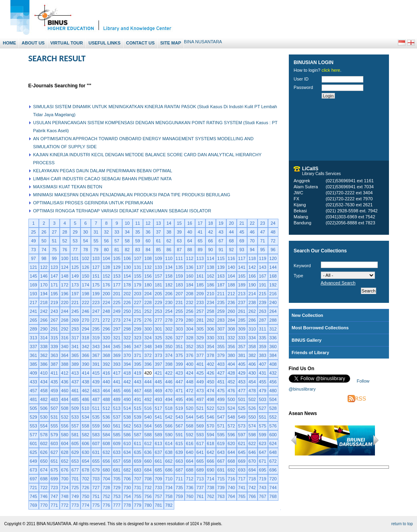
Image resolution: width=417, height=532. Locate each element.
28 (64, 232)
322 (127, 338)
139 (221, 267)
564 (148, 426)
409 (33, 373)
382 (252, 355)
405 (242, 364)
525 (242, 408)
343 (96, 347)
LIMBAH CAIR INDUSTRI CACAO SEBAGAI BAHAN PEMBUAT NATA (103, 179)
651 (54, 461)
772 (64, 505)
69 (242, 241)
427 (221, 373)
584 (106, 435)
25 (33, 232)
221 (75, 302)
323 (137, 338)
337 (33, 347)
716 (231, 479)
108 (148, 258)
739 (221, 488)
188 (231, 285)
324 (148, 338)
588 (148, 435)
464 (106, 391)
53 (75, 241)
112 (189, 258)
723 (54, 488)
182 (169, 285)
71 (262, 241)
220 (64, 302)
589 (158, 435)
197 (75, 294)
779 (137, 505)
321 (117, 338)
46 (252, 232)
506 (44, 408)
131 (137, 267)
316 (64, 338)
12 (148, 223)
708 (148, 479)
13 (158, 223)
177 (117, 285)
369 (117, 355)
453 (242, 382)
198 (85, 294)
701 (75, 479)
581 (75, 435)
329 (200, 338)
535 (96, 417)
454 (252, 382)
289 (33, 329)
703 (96, 479)
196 (64, 294)
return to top (402, 524)
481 (33, 399)
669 (242, 461)
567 (179, 426)
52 (64, 241)
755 (137, 496)
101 (75, 258)
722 (44, 488)
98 (44, 258)
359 (262, 347)
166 (252, 276)
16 (189, 223)
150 (85, 276)
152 (106, 276)
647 (262, 452)
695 (262, 470)
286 (252, 320)
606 (85, 443)
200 (106, 294)
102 (85, 258)
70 (252, 241)
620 (231, 443)
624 (273, 443)
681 (117, 470)
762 (210, 496)
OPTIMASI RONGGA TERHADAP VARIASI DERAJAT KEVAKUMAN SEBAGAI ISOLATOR (122, 211)
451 (221, 382)
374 (169, 355)
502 (252, 399)
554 (44, 426)
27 (54, 232)
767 (262, 496)
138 (210, 267)
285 (242, 320)
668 (231, 461)
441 (117, 382)
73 (33, 250)
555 (54, 426)
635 (137, 452)
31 (96, 232)
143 (262, 267)
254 (169, 311)
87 (179, 250)
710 (169, 479)
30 (85, 232)
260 (231, 311)
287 (262, 320)
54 (85, 241)
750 (85, 496)
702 (85, 479)
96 (273, 250)
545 (200, 417)
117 (242, 258)
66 (210, 241)
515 (137, 408)
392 (106, 364)
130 (127, 267)
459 (54, 391)
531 (54, 417)
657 (117, 461)
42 (210, 232)
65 (200, 241)
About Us (33, 43)
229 (158, 302)
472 (189, 391)
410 (44, 373)
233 (200, 302)
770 (44, 505)
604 (64, 443)
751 (96, 496)
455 (262, 382)
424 (189, 373)
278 (169, 320)
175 (96, 285)
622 (252, 443)
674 (44, 470)
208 (189, 294)
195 (54, 294)
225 (117, 302)
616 (189, 443)
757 (158, 496)
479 (262, 391)
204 (148, 294)
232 (189, 302)
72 (273, 241)
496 (189, 399)
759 (179, 496)
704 (106, 479)
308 (231, 329)
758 (169, 496)
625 (33, 452)
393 (117, 364)
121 (33, 267)
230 (169, 302)
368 (106, 355)
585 (117, 435)
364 (64, 355)
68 (231, 241)
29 (75, 232)
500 (231, 399)
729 (117, 488)
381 (242, 355)
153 (117, 276)
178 (127, 285)
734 (169, 488)
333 (242, 338)
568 (189, 426)
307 (221, 329)
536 (106, 417)
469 (158, 391)
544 (189, 417)
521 (200, 408)
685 (158, 470)
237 (242, 302)
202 (127, 294)
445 (158, 382)
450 (210, 382)
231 (179, 302)
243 (54, 311)
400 (189, 364)
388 (64, 364)
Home (9, 43)
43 (221, 232)
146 (44, 276)
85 (158, 250)
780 (148, 505)
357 (242, 347)
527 (262, 408)
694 (252, 470)
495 (179, 399)
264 (273, 311)
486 (85, 399)
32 (106, 232)
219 (54, 302)
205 (158, 294)
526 (252, 408)
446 (169, 382)
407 (262, 364)
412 (64, 373)
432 (273, 373)
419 (137, 373)
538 (127, 417)
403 (221, 364)
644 (231, 452)
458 (44, 391)
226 (127, 302)
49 (33, 241)
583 (96, 435)
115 (221, 258)
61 (158, 241)
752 (106, 496)
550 (252, 417)
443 (137, 382)
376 (189, 355)
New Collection (307, 315)
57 (117, 241)
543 (179, 417)
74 (44, 250)
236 (231, 302)
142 (252, 267)
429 (242, 373)
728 (106, 488)
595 (221, 435)
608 (106, 443)
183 (179, 285)
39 (179, 232)
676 (64, 470)
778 (127, 505)
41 (200, 232)
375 (179, 355)
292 (64, 329)
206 (169, 294)
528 (273, 408)
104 (106, 258)
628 (64, 452)
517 (158, 408)
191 (262, 285)
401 (200, 364)
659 (137, 461)
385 (33, 364)
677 (75, 470)
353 (200, 347)
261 (242, 311)
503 (262, 399)
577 (33, 435)
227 (137, 302)
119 (262, 258)
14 (169, 223)
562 (127, 426)
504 (273, 399)
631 (96, 452)
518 (169, 408)
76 (64, 250)
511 (96, 408)
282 (210, 320)
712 (189, 479)
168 (273, 276)
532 (64, 417)
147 (54, 276)
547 (221, 417)
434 (44, 382)
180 (148, 285)
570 (210, 426)
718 (252, 479)
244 (64, 311)
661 (158, 461)
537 (117, 417)
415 (96, 373)
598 (252, 435)
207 (179, 294)
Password (303, 87)
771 (54, 505)
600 (273, 435)
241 (33, 311)
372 (148, 355)
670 (252, 461)
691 (221, 470)
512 (106, 408)
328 (189, 338)
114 (210, 258)
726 (85, 488)
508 (64, 408)
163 (221, 276)
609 (117, 443)
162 (210, 276)
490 (127, 399)
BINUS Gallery (307, 340)
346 (127, 347)
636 (148, 452)
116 (231, 258)
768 (273, 496)
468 (148, 391)
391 (96, 364)
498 (210, 399)
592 (189, 435)
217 (33, 302)
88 (189, 250)
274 (127, 320)
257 (200, 311)
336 (273, 338)
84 (148, 250)
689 (200, 470)
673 (33, 470)
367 (96, 355)
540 (148, 417)
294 (85, 329)
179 (137, 285)
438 (85, 382)
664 (189, 461)
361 (33, 355)
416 (106, 373)
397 (158, 364)
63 (179, 241)
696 (273, 470)
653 (75, 461)
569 (200, 426)
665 (200, 461)
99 (54, 258)
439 (96, 382)
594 (210, 435)
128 (106, 267)
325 (158, 338)
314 (44, 338)
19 (221, 223)
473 (200, 391)
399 (179, 364)
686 (169, 470)
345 (117, 347)
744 (273, 488)
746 (44, 496)
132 (148, 267)
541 (158, 417)
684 (148, 470)
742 (252, 488)
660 (148, 461)
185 (200, 285)
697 (33, 479)
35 (137, 232)
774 (85, 505)
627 (54, 452)
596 (231, 435)
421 (158, 373)
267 (54, 320)
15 (179, 223)
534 (85, 417)
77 (75, 250)
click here (331, 70)
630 (85, 452)
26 (44, 232)
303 (179, 329)
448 (189, 382)
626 (44, 452)
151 (96, 276)
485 (75, 399)
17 (200, 223)
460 (64, 391)
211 (221, 294)
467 (137, 391)
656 (106, 461)
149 (75, 276)
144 (273, 267)
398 (169, 364)
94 (252, 250)
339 (54, 347)
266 (44, 320)
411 (54, 373)
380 (231, 355)
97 (33, 258)
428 (231, 373)
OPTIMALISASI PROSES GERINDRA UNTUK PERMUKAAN (93, 203)
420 (148, 373)
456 (273, 382)
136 (189, 267)
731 (137, 488)
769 (33, 505)
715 (221, 479)
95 (262, 250)
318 (85, 338)
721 (33, 488)
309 (242, 329)
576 (273, 426)
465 (117, 391)
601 (33, 443)
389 (75, 364)
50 (44, 241)
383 (262, 355)
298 (127, 329)
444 (148, 382)
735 (179, 488)
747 (54, 496)
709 (158, 479)
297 (117, 329)
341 (75, 347)
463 (96, 391)
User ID (301, 79)
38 (169, 232)
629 (75, 452)
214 (252, 294)
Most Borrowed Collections (320, 328)
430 (252, 373)
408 (273, 364)
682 (127, 470)
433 (33, 382)
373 (158, 355)
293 (75, 329)
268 (64, 320)
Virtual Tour (66, 43)
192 (273, 285)
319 (96, 338)
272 (106, 320)
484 (64, 399)
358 (252, 347)
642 (210, 452)
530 (44, 417)
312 (273, 329)
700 (64, 479)
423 (179, 373)
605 (75, 443)
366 (85, 355)
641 (200, 452)
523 (221, 408)
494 (169, 399)
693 (242, 470)
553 (33, 426)
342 (85, 347)
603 (54, 443)
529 (33, 417)
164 (231, 276)
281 (200, 320)
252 (148, 311)
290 (44, 329)
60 (148, 241)
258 (210, 311)
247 (96, 311)
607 (96, 443)
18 (210, 223)
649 (33, 461)
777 (117, 505)
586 (127, 435)
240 (273, 302)
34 (127, 232)
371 (137, 355)
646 (252, 452)
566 (169, 426)
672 (273, 461)
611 (137, 443)
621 (242, 443)
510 (85, 408)
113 (200, 258)
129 (117, 267)
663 (179, 461)
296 (106, 329)
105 (117, 258)
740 (231, 488)
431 (262, 373)
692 (231, 470)
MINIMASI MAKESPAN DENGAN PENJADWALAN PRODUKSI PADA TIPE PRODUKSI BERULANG (132, 195)
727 (96, 488)
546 (210, 417)
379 (221, 355)
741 (242, 488)
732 (148, 488)
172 (64, 285)
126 (85, 267)
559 (96, 426)
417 (117, 373)
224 (106, 302)
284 (231, 320)
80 (106, 250)
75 (54, 250)
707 (137, 479)
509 (75, 408)
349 (158, 347)
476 (231, 391)
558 (85, 426)
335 (262, 338)
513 (117, 408)
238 (252, 302)
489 (117, 399)
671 (262, 461)
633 (117, 452)
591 (179, 435)
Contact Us (140, 43)
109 (158, 258)
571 (221, 426)
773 (75, 505)
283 (221, 320)
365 (75, 355)
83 (137, 250)
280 (189, 320)
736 (189, 488)
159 (179, 276)
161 (200, 276)
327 (179, 338)
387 (54, 364)
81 (117, 250)
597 (242, 435)
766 (252, 496)
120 (273, 258)
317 (75, 338)
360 (273, 347)
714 (210, 479)
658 (127, 461)
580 (64, 435)
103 (96, 258)
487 (96, 399)
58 (127, 241)
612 (148, 443)
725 (75, 488)
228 (148, 302)
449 (200, 382)
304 (189, 329)
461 (75, 391)
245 (75, 311)
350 (169, 347)
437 (75, 382)
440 (106, 382)
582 (85, 435)
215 (262, 294)
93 (242, 250)
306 (210, 329)
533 (75, 417)
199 (96, 294)
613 (158, 443)
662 (169, 461)
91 (221, 250)
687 (179, 470)
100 (64, 258)
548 (231, 417)
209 (200, 294)
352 (189, 347)
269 (75, 320)
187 (221, 285)
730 (127, 488)
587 (137, 435)
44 (231, 232)
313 (33, 338)
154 (127, 276)
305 (200, 329)
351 (179, 347)
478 (252, 391)
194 (44, 294)
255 (179, 311)
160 (189, 276)
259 (221, 311)
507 (54, 408)
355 (221, 347)
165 (242, 276)
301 (158, 329)
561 (117, 426)
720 (273, 479)
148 (64, 276)
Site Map (171, 43)
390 (85, 364)
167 (262, 276)
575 (262, 426)
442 (127, 382)
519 (179, 408)
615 (179, 443)
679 (96, 470)
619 (221, 443)
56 (106, 241)
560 (106, 426)
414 (85, 373)
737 (200, 488)
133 (158, 267)
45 (242, 232)
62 (169, 241)
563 (137, 426)
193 (33, 294)
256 (189, 311)
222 (85, 302)
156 (148, 276)
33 (117, 232)
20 (231, 223)
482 (44, 399)
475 (221, 391)
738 (210, 488)
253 (158, 311)
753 (117, 496)
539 (137, 417)
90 (210, 250)
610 (127, 443)
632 (106, 452)
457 (33, 391)
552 (273, 417)
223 (96, 302)
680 (106, 470)
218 (44, 302)
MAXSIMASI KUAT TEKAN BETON (68, 187)
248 (106, 311)
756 (148, 496)
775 (96, 505)
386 (44, 364)
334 (252, 338)
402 (210, 364)
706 (127, 479)
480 (273, 391)
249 (117, 311)
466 (127, 391)
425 (200, 373)
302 (169, 329)
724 (64, 488)
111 (179, 258)
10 (127, 223)
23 (262, 223)
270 (85, 320)
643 (221, 452)
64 (189, 241)
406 (252, 364)
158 (169, 276)
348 (148, 347)
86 (169, 250)
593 (200, 435)
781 (158, 505)
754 (127, 496)
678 (85, 470)
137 (200, 267)
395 (137, 364)
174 (85, 285)
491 (137, 399)
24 (273, 223)
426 (210, 373)
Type (298, 276)
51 (54, 241)
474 (210, 391)
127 (96, 267)
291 (54, 329)
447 (179, 382)
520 (189, 408)
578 (44, 435)
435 (54, 382)
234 (210, 302)
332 (231, 338)
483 (54, 399)
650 (44, 461)
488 (106, 399)
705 (117, 479)
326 (169, 338)
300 (148, 329)
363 (54, 355)
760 (189, 496)
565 (158, 426)
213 (242, 294)
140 (231, 267)
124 (64, 267)
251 (137, 311)
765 (242, 496)
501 (242, 399)
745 (33, 496)
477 (242, 391)
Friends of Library (310, 353)
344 (106, 347)
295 (96, 329)
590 (169, 435)
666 (210, 461)
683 (137, 470)
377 (200, 355)
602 (44, 443)
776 (106, 505)
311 (262, 329)
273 (117, 320)
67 (221, 241)
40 (189, 232)
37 (158, 232)
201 (117, 294)
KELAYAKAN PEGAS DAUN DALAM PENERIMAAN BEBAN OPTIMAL (103, 171)
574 (252, 426)
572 (231, 426)
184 (189, 285)
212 (231, 294)
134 (169, 267)
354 (210, 347)
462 (85, 391)
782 (169, 505)
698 (44, 479)
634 (127, 452)
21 (242, 223)
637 (158, 452)
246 (85, 311)
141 (242, 267)
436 (64, 382)
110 (169, 258)
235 (221, 302)
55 (96, 241)
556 (64, 426)
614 (169, 443)
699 (54, 479)
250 (127, 311)
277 (158, 320)
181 (158, 285)
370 (127, 355)
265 (33, 320)
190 (252, 285)
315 (54, 338)
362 (44, 355)
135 (179, 267)
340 (64, 347)
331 (221, 338)
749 (75, 496)
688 (189, 470)
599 (262, 435)
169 (33, 285)
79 (96, 250)
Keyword (302, 266)
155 (137, 276)
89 (200, 250)
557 (75, 426)
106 (127, 258)
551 (262, 417)
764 (231, 496)
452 (231, 382)
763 (221, 496)
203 (137, 294)
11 (137, 223)
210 (210, 294)
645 (242, 452)
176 (106, 285)
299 (137, 329)
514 (127, 408)
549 (242, 417)
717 (242, 479)
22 (252, 223)
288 (273, 320)
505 (33, 408)
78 (85, 250)
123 (54, 267)
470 (169, 391)
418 (127, 373)
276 (148, 320)
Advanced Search (338, 283)
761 (200, 496)
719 (262, 479)
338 (44, 347)
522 (210, 408)
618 (210, 443)
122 (44, 267)
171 (54, 285)
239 (262, 302)
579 (54, 435)
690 (210, 470)
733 (158, 488)
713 (200, 479)
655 (96, 461)
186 (210, 285)
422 (169, 373)
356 (231, 347)
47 (262, 232)
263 (262, 311)
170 (44, 285)
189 (242, 285)
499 (221, 399)
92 (231, 250)
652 (64, 461)
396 (148, 364)
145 (33, 276)
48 (273, 232)
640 (189, 452)
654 (85, 461)
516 (148, 408)
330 (210, 338)
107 (137, 258)
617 (200, 443)
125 (75, 267)
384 (273, 355)
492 (148, 399)
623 (262, 443)
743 (262, 488)
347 (137, 347)
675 (54, 470)
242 (44, 311)
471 (179, 391)
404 (231, 364)
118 (252, 258)
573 (242, 426)
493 (158, 399)
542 (169, 417)
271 (96, 320)
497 (200, 399)
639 (179, 452)
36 (148, 232)
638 (169, 452)
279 (179, 320)
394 (127, 364)
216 (273, 294)
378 (210, 355)
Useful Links (105, 43)
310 (252, 329)
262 (252, 311)
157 (158, 276)
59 (137, 241)
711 (179, 479)
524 (231, 408)
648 (273, 452)
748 (64, 496)
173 (75, 285)
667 (221, 461)
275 (137, 320)
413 (75, 373)
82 (127, 250)
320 (106, 338)
